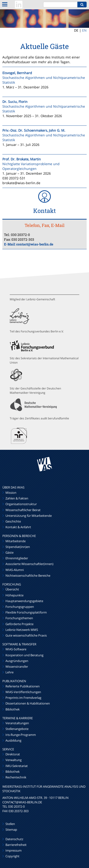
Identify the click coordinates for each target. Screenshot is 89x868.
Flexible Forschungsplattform (26, 612)
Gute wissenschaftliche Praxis (26, 635)
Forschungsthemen (19, 618)
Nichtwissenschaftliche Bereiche (28, 575)
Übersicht (12, 589)
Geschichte (13, 521)
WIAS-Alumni (15, 570)
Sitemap (11, 830)
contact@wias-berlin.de (35, 244)
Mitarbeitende (16, 541)
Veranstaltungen (17, 723)
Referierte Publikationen (23, 686)
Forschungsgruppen (20, 607)
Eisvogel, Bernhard (17, 73)
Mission (11, 493)
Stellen (10, 824)
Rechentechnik (16, 777)
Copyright (12, 856)
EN (84, 30)
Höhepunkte (14, 595)
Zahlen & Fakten (17, 498)
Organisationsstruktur (21, 504)
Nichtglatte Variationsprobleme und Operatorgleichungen (31, 166)
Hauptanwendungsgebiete (24, 601)
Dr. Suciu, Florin (15, 102)
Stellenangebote (17, 729)
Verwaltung (14, 760)
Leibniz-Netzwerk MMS (22, 630)
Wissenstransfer (17, 667)
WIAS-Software (16, 649)
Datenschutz (14, 839)
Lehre (9, 672)
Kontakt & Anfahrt (18, 527)
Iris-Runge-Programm (21, 735)
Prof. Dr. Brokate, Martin (22, 159)
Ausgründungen (17, 661)
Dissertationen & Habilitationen (28, 703)
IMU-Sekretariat (17, 766)
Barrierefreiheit (16, 845)
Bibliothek (13, 709)
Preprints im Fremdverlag (23, 698)
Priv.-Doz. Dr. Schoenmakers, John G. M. (34, 130)
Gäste (9, 552)
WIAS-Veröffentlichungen (23, 692)
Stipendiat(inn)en (18, 547)
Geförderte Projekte (19, 624)
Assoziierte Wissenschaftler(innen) (29, 564)
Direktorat (13, 754)
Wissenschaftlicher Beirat (23, 510)
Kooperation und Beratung (24, 655)
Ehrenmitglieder (17, 558)
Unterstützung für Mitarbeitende (29, 516)
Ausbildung (13, 740)
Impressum (14, 850)
